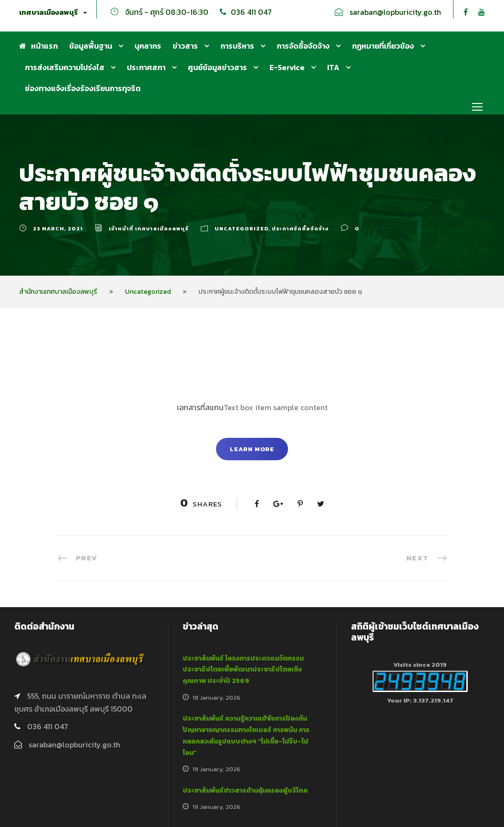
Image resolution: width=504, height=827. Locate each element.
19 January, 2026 (216, 698)
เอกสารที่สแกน (200, 407)
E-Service (287, 67)
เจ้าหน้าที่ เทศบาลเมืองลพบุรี (149, 228)
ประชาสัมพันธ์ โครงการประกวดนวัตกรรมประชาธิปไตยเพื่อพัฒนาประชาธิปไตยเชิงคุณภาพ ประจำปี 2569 (243, 670)
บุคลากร (148, 46)
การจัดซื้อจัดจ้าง (303, 46)
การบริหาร (237, 46)
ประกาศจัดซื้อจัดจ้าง (300, 228)
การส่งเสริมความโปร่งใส (65, 67)
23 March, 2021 (58, 228)
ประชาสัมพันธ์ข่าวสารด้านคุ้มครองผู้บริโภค (245, 791)
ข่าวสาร (185, 46)
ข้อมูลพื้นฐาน (91, 46)
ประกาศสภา (146, 67)
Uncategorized (242, 228)
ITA (333, 67)
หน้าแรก (38, 46)
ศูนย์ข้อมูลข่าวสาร (217, 67)
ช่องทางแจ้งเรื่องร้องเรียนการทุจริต (83, 88)
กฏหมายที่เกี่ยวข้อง (383, 46)
